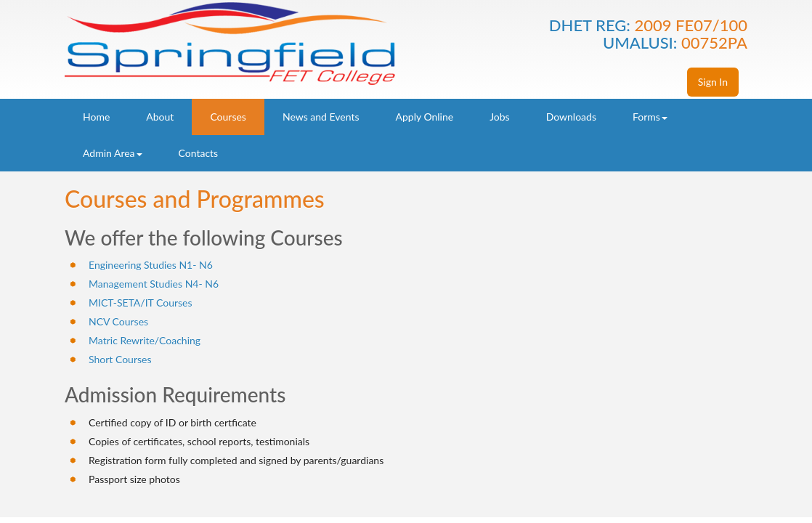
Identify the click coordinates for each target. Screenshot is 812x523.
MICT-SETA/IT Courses (141, 303)
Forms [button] (650, 117)
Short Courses (120, 359)
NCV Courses (118, 321)
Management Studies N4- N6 (154, 284)
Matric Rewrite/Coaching (145, 340)
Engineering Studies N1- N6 (151, 265)
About (160, 117)
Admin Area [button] (113, 153)
